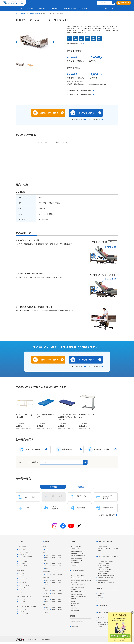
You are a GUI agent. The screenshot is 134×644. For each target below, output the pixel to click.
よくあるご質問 (74, 565)
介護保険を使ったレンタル (77, 551)
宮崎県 (53, 610)
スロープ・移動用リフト (24, 561)
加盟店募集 (75, 627)
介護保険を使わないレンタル (77, 554)
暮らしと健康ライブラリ (76, 592)
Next (53, 42)
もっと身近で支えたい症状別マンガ (106, 582)
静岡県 (53, 583)
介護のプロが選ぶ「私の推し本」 (78, 585)
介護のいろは (74, 599)
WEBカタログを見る (95, 119)
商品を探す (24, 14)
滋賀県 (47, 591)
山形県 (53, 558)
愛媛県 (59, 602)
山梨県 (47, 568)
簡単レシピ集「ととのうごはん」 (78, 587)
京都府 (53, 591)
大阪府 (59, 591)
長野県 (53, 566)
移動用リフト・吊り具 (24, 585)
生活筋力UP (73, 601)
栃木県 (53, 564)
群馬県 (47, 566)
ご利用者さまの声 (75, 563)
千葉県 (53, 574)
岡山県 (53, 599)
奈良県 (53, 593)
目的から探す (22, 611)
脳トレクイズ (74, 583)
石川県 (53, 580)
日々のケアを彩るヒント (103, 572)
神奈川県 (60, 574)
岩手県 (53, 555)
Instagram (100, 593)
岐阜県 (47, 583)
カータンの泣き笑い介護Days (78, 576)
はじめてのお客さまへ (76, 547)
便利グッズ (21, 590)
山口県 (47, 602)
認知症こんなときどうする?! (77, 578)
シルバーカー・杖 (23, 578)
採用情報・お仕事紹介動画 (77, 621)
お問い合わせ (125, 3)
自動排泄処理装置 (23, 566)
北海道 (47, 549)
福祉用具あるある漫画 (103, 580)
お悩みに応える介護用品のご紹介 (78, 596)
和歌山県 (60, 593)
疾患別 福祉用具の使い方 (77, 594)
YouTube (100, 598)
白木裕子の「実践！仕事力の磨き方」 (106, 576)
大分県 (47, 610)
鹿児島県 (60, 610)
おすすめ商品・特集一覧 (106, 542)
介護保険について (75, 549)
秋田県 (47, 558)
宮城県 (59, 555)
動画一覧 (73, 606)
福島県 (59, 558)
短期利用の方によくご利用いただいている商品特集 (108, 550)
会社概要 (100, 627)
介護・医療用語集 (75, 610)
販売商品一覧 (21, 570)
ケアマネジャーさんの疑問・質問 (105, 578)
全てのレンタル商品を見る (107, 515)
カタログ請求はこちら (77, 119)
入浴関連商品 (22, 574)
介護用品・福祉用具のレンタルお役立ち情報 (81, 580)
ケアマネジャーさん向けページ (108, 556)
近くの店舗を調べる (86, 113)
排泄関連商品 (22, 576)
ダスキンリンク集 (102, 620)
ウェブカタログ (22, 599)
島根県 (47, 599)
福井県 (59, 580)
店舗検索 (48, 542)
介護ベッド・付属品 (23, 552)
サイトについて (103, 613)
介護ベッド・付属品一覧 (35, 14)
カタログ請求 (22, 602)
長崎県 (53, 608)
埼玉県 (59, 564)
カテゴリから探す (23, 609)
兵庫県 (47, 593)
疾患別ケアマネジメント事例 (104, 569)
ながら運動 (73, 590)
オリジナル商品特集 (102, 547)
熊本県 (59, 608)
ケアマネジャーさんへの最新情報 (105, 561)
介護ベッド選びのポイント (75, 43)
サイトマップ (101, 618)
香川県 (53, 602)
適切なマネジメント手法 (103, 565)
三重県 (47, 585)
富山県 (47, 580)
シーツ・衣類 (22, 588)
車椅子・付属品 (22, 550)
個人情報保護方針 (102, 625)
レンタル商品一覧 (22, 547)
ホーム (17, 14)
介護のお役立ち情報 (78, 571)
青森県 (47, 555)
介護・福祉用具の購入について (78, 556)
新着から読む (74, 608)
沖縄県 (47, 612)
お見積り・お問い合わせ (49, 113)
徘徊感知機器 (22, 564)
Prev (16, 42)
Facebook (100, 595)
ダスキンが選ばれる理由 (76, 560)
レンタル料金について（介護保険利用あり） (80, 91)
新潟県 (59, 566)
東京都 (47, 574)
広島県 (59, 599)
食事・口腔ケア (22, 583)
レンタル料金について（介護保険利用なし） (80, 94)
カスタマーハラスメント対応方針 (105, 622)
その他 (20, 592)
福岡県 (47, 608)
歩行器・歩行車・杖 (23, 554)
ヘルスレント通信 (75, 603)
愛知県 (59, 583)
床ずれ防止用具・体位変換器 (25, 557)
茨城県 (47, 564)
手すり (20, 559)
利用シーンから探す (23, 614)
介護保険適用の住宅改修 (76, 558)
